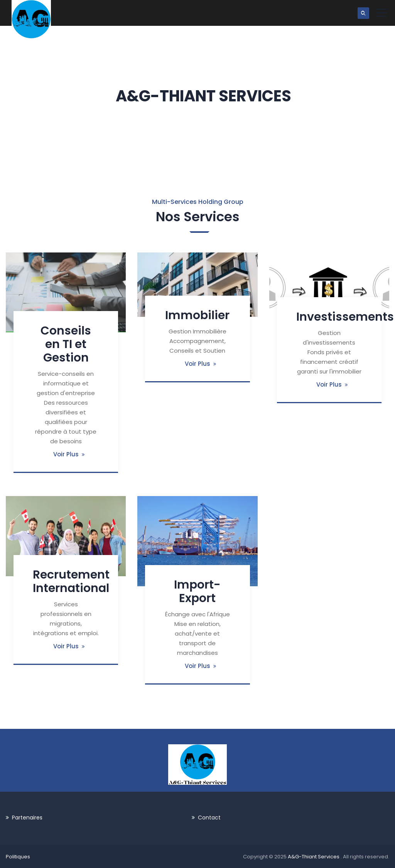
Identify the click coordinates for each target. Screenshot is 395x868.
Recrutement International (71, 581)
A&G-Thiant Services (314, 857)
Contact (209, 818)
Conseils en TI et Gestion (66, 344)
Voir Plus (66, 454)
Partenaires (27, 818)
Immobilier (197, 315)
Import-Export (197, 591)
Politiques (18, 857)
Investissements (345, 317)
